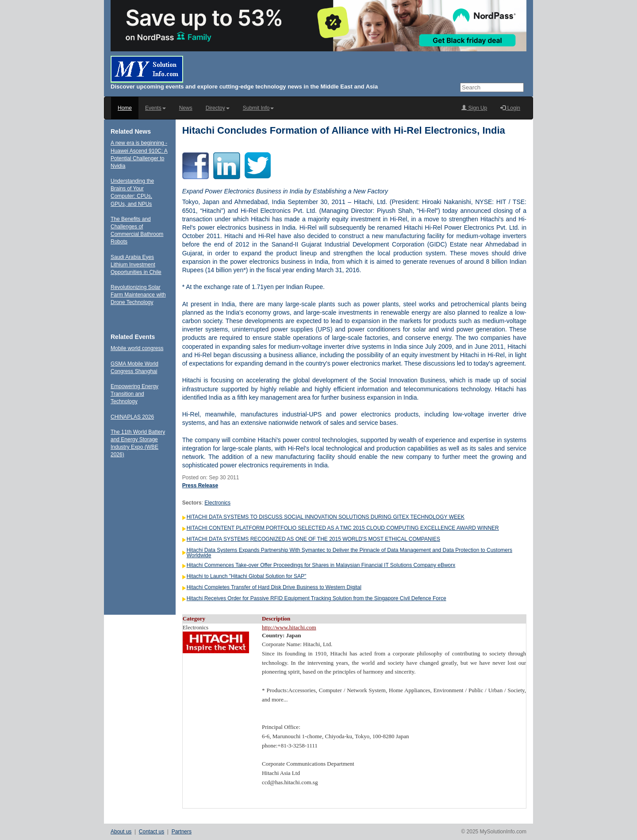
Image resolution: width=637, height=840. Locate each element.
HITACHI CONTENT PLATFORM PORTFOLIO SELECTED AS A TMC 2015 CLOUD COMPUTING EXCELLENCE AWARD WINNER (343, 528)
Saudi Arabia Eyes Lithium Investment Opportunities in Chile (136, 265)
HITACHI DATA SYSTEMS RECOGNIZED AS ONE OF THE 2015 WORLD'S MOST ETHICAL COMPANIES (313, 539)
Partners (182, 832)
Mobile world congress (137, 348)
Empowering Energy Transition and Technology (134, 394)
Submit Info (259, 108)
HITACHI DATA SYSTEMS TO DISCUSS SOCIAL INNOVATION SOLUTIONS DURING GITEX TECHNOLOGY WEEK (326, 517)
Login (510, 108)
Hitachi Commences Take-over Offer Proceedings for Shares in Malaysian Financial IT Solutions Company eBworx (321, 565)
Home (125, 108)
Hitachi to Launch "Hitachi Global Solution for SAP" (247, 576)
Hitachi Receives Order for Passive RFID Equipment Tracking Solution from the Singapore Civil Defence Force (317, 598)
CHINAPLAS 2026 (132, 417)
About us (121, 832)
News (186, 108)
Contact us (152, 832)
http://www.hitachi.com (289, 627)
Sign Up (474, 108)
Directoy (218, 108)
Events (155, 108)
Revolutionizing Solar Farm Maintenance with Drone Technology (138, 295)
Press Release (200, 486)
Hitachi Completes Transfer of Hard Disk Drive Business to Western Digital (274, 587)
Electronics (217, 503)
